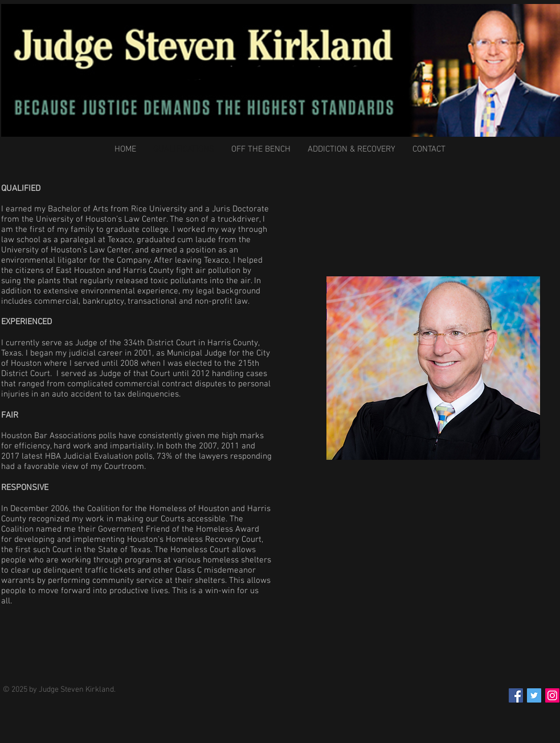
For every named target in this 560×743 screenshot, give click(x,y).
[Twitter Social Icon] (534, 695)
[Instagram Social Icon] (552, 695)
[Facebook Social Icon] (516, 695)
